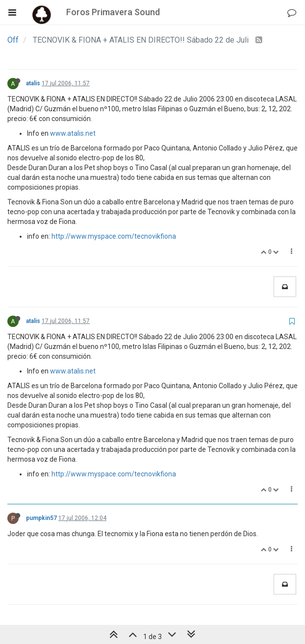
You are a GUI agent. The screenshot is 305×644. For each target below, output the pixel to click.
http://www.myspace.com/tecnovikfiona (114, 236)
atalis (33, 83)
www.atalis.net (73, 133)
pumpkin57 (41, 518)
